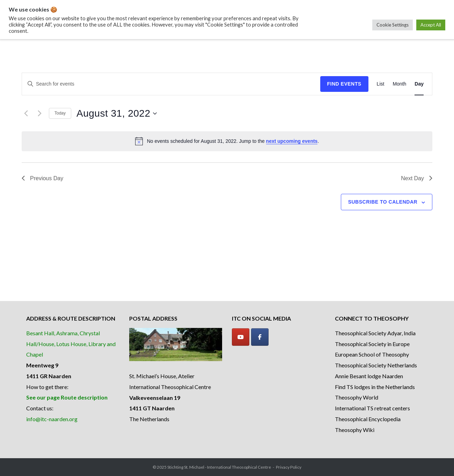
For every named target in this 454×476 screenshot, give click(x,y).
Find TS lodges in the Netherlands (375, 387)
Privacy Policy (289, 467)
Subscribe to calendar (383, 202)
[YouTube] (241, 337)
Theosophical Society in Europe (372, 344)
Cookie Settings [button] (393, 25)
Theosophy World (357, 397)
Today (60, 113)
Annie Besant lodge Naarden (369, 376)
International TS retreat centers (372, 408)
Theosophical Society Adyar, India (375, 333)
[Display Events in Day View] (419, 84)
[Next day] (39, 113)
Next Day (417, 178)
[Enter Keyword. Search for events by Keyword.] (171, 84)
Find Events (344, 84)
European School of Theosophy (372, 354)
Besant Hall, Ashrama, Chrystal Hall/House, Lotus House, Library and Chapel (71, 344)
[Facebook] (260, 337)
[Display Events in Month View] (399, 84)
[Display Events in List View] (381, 84)
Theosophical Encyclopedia (368, 419)
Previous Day (42, 178)
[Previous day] (26, 113)
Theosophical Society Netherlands (376, 365)
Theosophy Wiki (355, 430)
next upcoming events (292, 141)
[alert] (227, 141)
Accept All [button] (431, 25)
